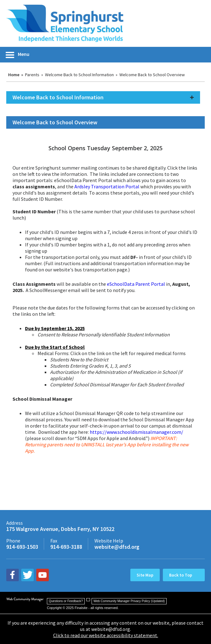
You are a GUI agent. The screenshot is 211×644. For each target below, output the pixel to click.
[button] (18, 55)
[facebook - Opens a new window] (13, 575)
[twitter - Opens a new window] (28, 575)
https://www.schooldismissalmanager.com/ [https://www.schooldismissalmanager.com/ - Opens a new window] (136, 432)
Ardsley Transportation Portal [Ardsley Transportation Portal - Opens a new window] (107, 186)
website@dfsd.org (117, 547)
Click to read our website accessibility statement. (106, 635)
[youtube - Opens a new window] (43, 575)
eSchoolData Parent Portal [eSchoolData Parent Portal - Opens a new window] (136, 284)
